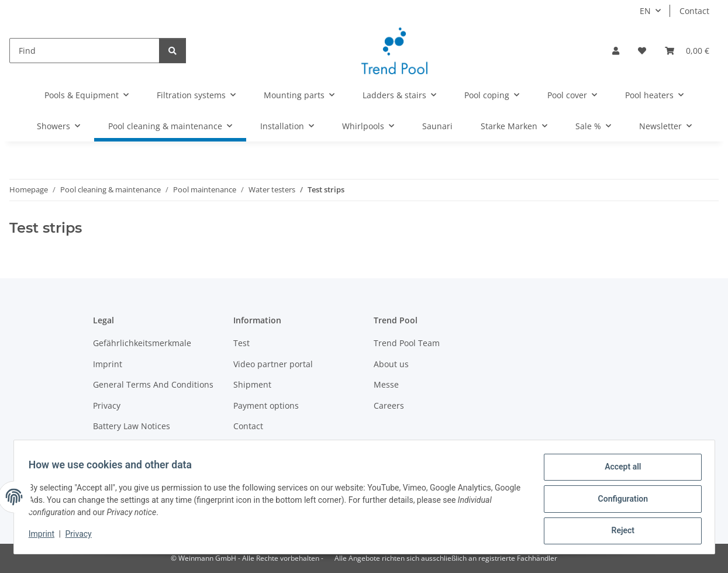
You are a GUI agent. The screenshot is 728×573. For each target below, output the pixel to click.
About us (391, 364)
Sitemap (249, 446)
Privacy (82, 537)
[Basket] (687, 51)
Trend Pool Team (407, 343)
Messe (386, 384)
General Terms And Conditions (153, 384)
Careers (389, 405)
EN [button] (645, 11)
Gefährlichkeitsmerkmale (142, 343)
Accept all (619, 471)
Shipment (252, 384)
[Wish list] (642, 51)
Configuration (619, 501)
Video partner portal (273, 364)
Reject (619, 531)
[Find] (84, 51)
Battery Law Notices (132, 426)
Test (241, 343)
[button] (616, 51)
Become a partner (128, 446)
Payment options (266, 405)
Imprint (46, 537)
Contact (694, 11)
